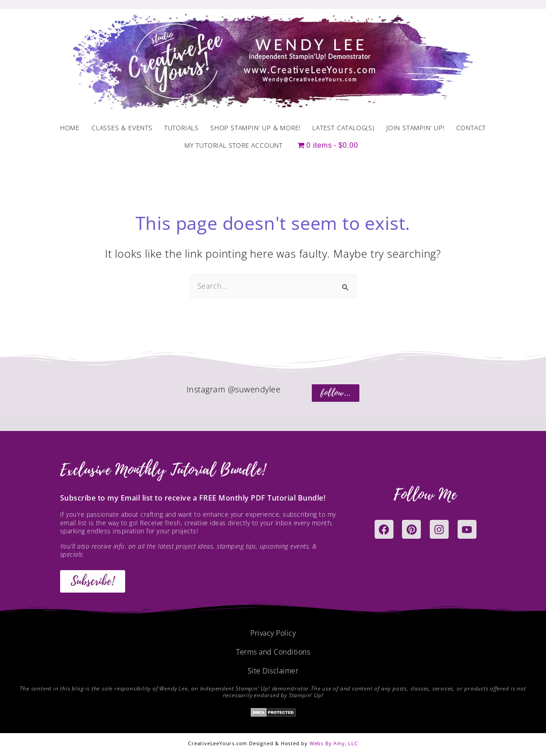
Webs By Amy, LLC (334, 743)
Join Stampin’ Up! (415, 128)
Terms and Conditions (273, 652)
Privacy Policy (273, 633)
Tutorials (181, 128)
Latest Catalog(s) (343, 128)
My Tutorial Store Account (234, 145)
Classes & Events (122, 128)
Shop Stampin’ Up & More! (256, 128)
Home (70, 128)
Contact (471, 128)
